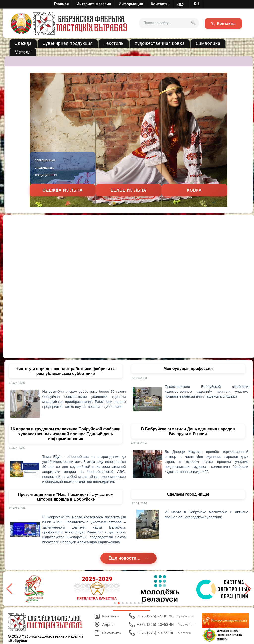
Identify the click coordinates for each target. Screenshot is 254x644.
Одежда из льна (63, 190)
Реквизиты (108, 633)
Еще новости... (125, 558)
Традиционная (46, 175)
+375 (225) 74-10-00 (161, 616)
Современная (45, 160)
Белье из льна (128, 190)
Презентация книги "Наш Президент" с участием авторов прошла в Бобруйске (66, 497)
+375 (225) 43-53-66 (162, 624)
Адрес (104, 624)
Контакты (107, 616)
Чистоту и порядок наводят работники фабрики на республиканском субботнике (66, 371)
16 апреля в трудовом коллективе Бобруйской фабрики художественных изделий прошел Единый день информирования (66, 434)
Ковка (194, 190)
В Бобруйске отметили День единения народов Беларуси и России (188, 431)
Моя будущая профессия (188, 369)
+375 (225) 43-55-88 (160, 633)
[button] (248, 589)
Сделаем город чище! (188, 494)
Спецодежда (44, 168)
